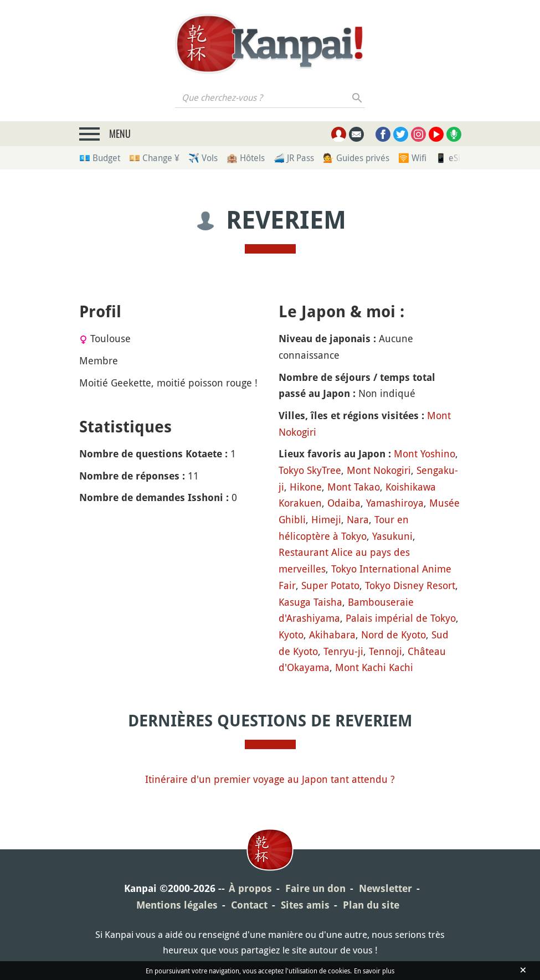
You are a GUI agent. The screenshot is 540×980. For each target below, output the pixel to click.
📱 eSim (452, 158)
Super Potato (330, 585)
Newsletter (385, 888)
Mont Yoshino (425, 453)
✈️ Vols (203, 158)
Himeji (326, 519)
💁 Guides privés (356, 158)
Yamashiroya (395, 503)
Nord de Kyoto (394, 635)
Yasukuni (392, 536)
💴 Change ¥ (154, 158)
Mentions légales (177, 905)
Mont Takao (354, 487)
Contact (249, 905)
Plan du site (371, 905)
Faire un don (315, 888)
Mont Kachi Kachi (374, 667)
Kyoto (291, 635)
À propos (250, 888)
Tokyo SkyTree (310, 470)
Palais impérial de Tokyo (401, 618)
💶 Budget (100, 158)
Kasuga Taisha (310, 602)
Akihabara (332, 635)
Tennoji (385, 651)
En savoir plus (374, 971)
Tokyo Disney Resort (410, 585)
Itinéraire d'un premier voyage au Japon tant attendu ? (270, 779)
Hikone (306, 487)
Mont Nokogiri (379, 470)
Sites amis (305, 905)
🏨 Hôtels (246, 158)
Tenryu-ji (343, 651)
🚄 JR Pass (294, 158)
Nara (358, 519)
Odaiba (344, 503)
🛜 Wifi (412, 158)
